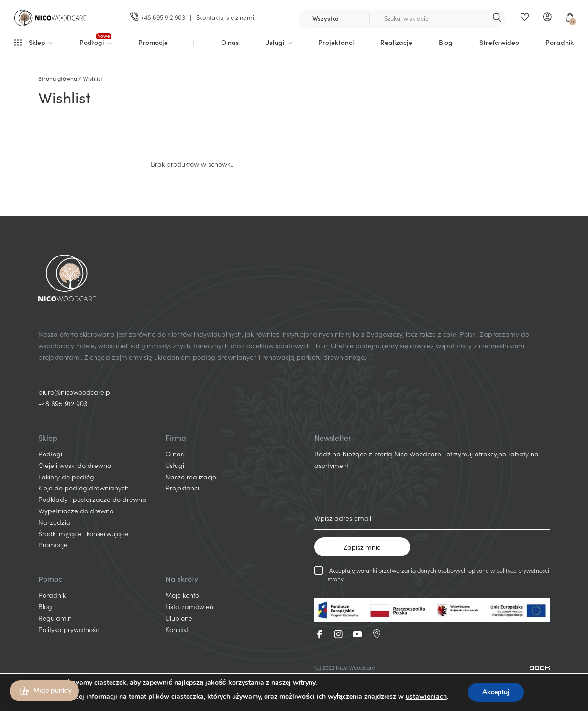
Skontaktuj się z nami (225, 17)
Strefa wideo (499, 42)
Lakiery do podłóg (66, 477)
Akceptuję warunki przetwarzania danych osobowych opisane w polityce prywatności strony (432, 574)
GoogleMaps (377, 634)
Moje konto (547, 18)
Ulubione (525, 18)
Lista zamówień (189, 606)
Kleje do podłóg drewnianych (83, 488)
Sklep (37, 42)
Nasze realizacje (191, 477)
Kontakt (177, 629)
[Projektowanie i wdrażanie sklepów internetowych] (540, 667)
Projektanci (336, 42)
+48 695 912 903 (63, 403)
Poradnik (560, 42)
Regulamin (55, 618)
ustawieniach (426, 696)
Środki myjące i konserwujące (83, 533)
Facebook (319, 634)
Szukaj (497, 18)
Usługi (275, 42)
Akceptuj (496, 692)
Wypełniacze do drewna (76, 511)
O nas (230, 42)
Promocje (153, 42)
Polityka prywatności (69, 629)
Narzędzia (54, 522)
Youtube (357, 634)
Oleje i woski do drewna (75, 465)
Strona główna (58, 78)
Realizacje (396, 42)
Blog (446, 42)
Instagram (338, 634)
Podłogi (92, 42)
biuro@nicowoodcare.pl (75, 392)
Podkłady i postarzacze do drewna (92, 499)
